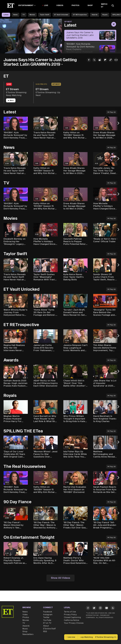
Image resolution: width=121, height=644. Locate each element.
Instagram (48, 615)
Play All (112, 112)
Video (25, 615)
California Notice (71, 620)
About (46, 626)
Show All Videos (60, 578)
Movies (32, 15)
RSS (45, 632)
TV (24, 15)
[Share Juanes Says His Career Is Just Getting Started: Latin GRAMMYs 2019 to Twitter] (94, 60)
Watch (11, 101)
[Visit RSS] (113, 608)
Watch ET (104, 6)
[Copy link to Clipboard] (111, 60)
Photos (75, 5)
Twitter (46, 617)
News (15, 15)
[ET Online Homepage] (11, 6)
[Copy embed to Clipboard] (116, 60)
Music (25, 629)
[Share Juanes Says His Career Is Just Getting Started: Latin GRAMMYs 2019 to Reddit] (100, 60)
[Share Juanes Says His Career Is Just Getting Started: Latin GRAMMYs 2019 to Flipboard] (105, 60)
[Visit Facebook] (88, 608)
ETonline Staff (49, 629)
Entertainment (27, 5)
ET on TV (47, 623)
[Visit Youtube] (107, 608)
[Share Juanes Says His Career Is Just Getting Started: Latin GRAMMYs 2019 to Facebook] (89, 60)
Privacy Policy (70, 615)
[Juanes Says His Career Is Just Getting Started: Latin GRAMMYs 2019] (90, 35)
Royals (105, 15)
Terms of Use (70, 612)
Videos (60, 5)
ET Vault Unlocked (61, 15)
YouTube (47, 620)
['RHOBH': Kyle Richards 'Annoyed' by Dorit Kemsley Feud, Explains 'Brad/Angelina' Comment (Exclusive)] (90, 50)
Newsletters (28, 634)
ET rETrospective (80, 15)
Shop (90, 5)
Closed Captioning (72, 617)
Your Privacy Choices (74, 623)
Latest (6, 15)
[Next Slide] (118, 124)
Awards (95, 15)
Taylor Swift (45, 15)
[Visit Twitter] (94, 608)
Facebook (48, 612)
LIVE (46, 5)
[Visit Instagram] (100, 608)
